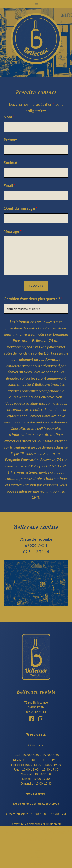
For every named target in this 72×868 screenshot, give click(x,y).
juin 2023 (36, 849)
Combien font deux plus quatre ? (33, 299)
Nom (9, 117)
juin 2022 (36, 853)
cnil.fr (42, 428)
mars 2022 (36, 860)
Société (10, 163)
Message (13, 231)
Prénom (11, 140)
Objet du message (20, 208)
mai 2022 (36, 856)
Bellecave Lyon (36, 39)
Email (10, 185)
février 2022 (36, 863)
